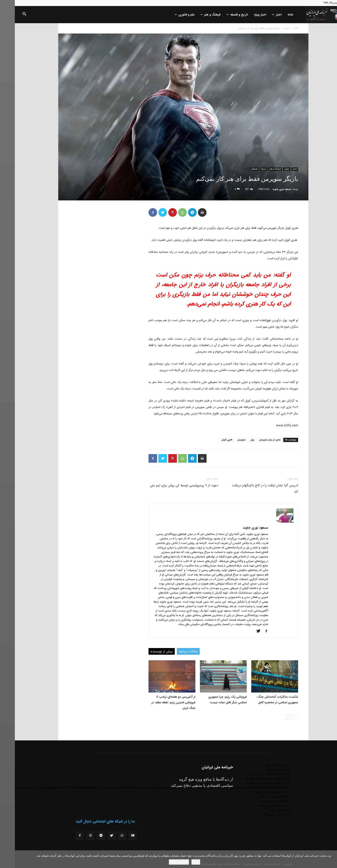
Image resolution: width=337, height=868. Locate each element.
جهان (272, 169)
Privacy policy (164, 862)
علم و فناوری (170, 15)
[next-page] (274, 717)
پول (238, 440)
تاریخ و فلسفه (223, 15)
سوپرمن (227, 440)
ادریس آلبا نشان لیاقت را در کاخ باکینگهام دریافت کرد (250, 488)
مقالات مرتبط (173, 651)
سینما (248, 169)
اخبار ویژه (245, 15)
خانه (276, 15)
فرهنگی (239, 169)
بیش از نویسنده (147, 651)
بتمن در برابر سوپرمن (255, 440)
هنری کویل (212, 440)
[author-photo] (270, 522)
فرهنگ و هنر (196, 15)
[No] (332, 859)
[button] (9, 15)
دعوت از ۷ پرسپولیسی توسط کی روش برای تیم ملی (169, 485)
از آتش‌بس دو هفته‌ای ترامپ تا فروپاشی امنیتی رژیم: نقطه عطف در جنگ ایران (159, 702)
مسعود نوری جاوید (267, 189)
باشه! (181, 862)
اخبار (262, 15)
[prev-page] (281, 717)
